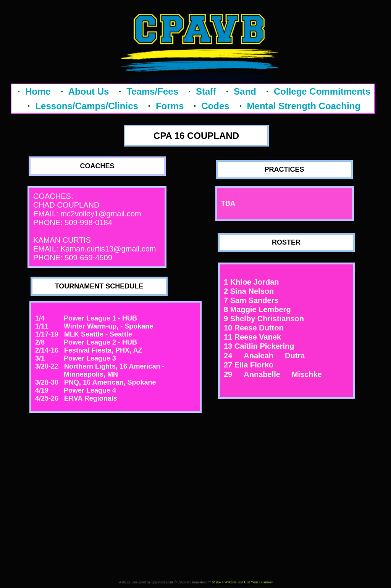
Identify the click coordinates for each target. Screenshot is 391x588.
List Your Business (258, 582)
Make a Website (224, 582)
